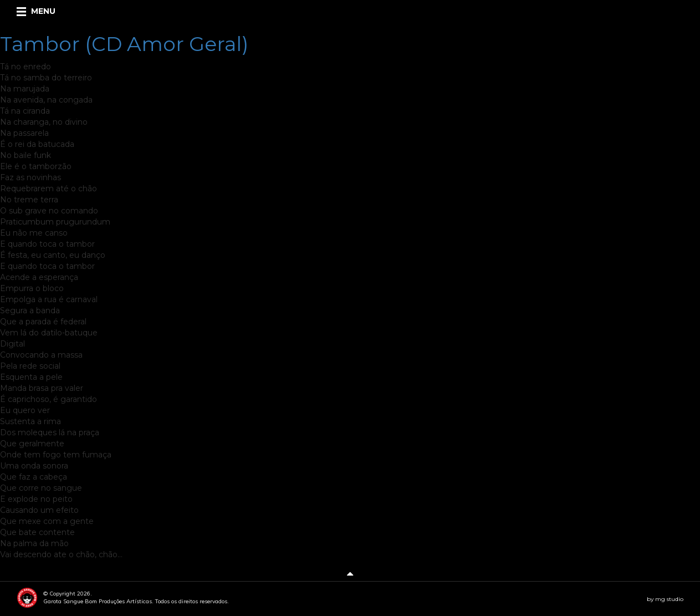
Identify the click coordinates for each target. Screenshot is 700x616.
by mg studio (665, 599)
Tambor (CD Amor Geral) (124, 44)
